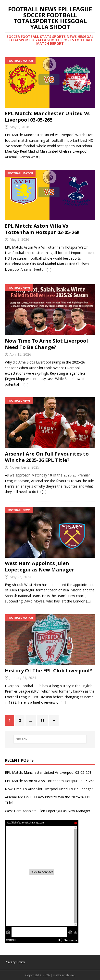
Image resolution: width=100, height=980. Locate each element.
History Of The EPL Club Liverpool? (49, 671)
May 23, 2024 (20, 577)
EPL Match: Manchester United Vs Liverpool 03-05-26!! (47, 117)
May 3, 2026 (19, 127)
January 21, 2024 (23, 678)
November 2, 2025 (24, 467)
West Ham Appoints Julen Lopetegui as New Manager (40, 566)
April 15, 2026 (20, 354)
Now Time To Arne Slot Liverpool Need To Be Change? (46, 344)
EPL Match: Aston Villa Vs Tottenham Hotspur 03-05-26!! (42, 229)
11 (42, 720)
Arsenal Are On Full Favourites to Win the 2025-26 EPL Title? (47, 457)
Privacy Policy (15, 962)
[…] (42, 157)
